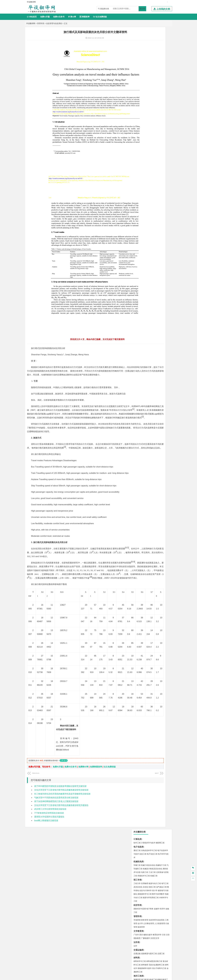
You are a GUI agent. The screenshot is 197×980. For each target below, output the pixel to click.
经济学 (162, 107)
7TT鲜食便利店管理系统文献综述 (49, 923)
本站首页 (32, 17)
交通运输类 (139, 148)
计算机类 (138, 37)
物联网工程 (160, 41)
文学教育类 (139, 129)
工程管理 (157, 192)
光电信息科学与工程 (149, 48)
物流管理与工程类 (142, 240)
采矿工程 (156, 233)
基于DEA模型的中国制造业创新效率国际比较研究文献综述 (60, 896)
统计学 (155, 88)
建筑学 (136, 192)
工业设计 (161, 266)
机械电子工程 (161, 63)
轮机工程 (152, 85)
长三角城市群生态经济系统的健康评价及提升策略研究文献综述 (62, 904)
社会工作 (148, 281)
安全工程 (148, 233)
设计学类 (138, 263)
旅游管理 (141, 125)
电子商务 (150, 107)
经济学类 (138, 103)
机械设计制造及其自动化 (153, 67)
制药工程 (157, 252)
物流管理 (145, 244)
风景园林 (157, 270)
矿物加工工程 (139, 233)
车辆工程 (137, 63)
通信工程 (137, 48)
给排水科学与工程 (146, 192)
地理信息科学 (139, 207)
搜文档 (142, 9)
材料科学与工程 (140, 159)
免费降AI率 (83, 877)
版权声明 (157, 954)
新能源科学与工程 (145, 92)
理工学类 (138, 78)
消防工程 (163, 233)
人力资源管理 (160, 121)
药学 (148, 255)
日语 (164, 133)
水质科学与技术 (155, 222)
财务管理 (145, 118)
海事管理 (137, 177)
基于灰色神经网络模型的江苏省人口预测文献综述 (56, 912)
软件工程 (137, 41)
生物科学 (158, 259)
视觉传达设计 (139, 270)
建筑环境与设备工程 (149, 196)
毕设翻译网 (31, 23)
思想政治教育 (139, 281)
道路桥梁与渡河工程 (149, 151)
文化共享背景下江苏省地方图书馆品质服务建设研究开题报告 (61, 916)
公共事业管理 (149, 121)
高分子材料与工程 (159, 166)
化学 (153, 259)
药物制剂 (154, 255)
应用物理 (145, 81)
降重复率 (84, 17)
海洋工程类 (139, 174)
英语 (141, 133)
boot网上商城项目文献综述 (46, 931)
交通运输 (137, 151)
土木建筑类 (139, 185)
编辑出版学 (148, 133)
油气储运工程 (161, 85)
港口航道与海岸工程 (149, 177)
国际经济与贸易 (140, 107)
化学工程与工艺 (140, 252)
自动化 (145, 85)
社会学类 (138, 278)
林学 (139, 289)
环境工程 (137, 222)
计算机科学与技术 (148, 41)
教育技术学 (157, 133)
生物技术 (165, 252)
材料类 (137, 156)
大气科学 (141, 210)
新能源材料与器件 (145, 166)
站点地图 (123, 977)
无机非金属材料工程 (157, 163)
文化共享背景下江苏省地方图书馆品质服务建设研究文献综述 (61, 900)
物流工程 (137, 244)
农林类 (137, 285)
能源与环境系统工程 (151, 95)
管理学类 (41, 23)
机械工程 (154, 74)
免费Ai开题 (45, 17)
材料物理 (145, 163)
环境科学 (145, 222)
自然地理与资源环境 (153, 210)
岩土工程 (137, 189)
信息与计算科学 (145, 88)
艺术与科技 (149, 270)
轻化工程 (139, 259)
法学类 (137, 140)
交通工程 (161, 151)
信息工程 (143, 52)
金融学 (157, 107)
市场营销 (137, 118)
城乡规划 (165, 192)
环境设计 (137, 266)
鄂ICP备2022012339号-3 (109, 977)
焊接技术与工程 (144, 74)
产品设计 (154, 266)
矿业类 (137, 229)
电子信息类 (139, 45)
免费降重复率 (96, 877)
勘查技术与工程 (145, 236)
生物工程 (147, 259)
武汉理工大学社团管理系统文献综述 (50, 919)
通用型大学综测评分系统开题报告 (49, 927)
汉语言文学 (155, 136)
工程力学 (137, 81)
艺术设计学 (145, 266)
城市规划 (137, 196)
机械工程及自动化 (148, 63)
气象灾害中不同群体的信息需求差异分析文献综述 (56, 908)
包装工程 (145, 70)
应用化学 (150, 252)
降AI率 (72, 17)
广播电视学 (145, 136)
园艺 (135, 289)
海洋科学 (139, 181)
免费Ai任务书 (59, 17)
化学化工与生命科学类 (144, 248)
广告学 (136, 133)
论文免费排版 (100, 17)
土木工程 (145, 189)
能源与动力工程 (155, 81)
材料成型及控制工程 (154, 159)
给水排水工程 (143, 199)
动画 (167, 266)
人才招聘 (144, 954)
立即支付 (64, 871)
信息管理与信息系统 (54, 23)
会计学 (140, 121)
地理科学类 (139, 203)
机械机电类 (139, 60)
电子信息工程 (152, 52)
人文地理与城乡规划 (153, 207)
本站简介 (131, 954)
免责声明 (131, 957)
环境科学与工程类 (142, 218)
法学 (135, 144)
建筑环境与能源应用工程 (158, 189)
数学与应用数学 (158, 92)
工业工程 (152, 70)
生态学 (144, 289)
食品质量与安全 (140, 255)
